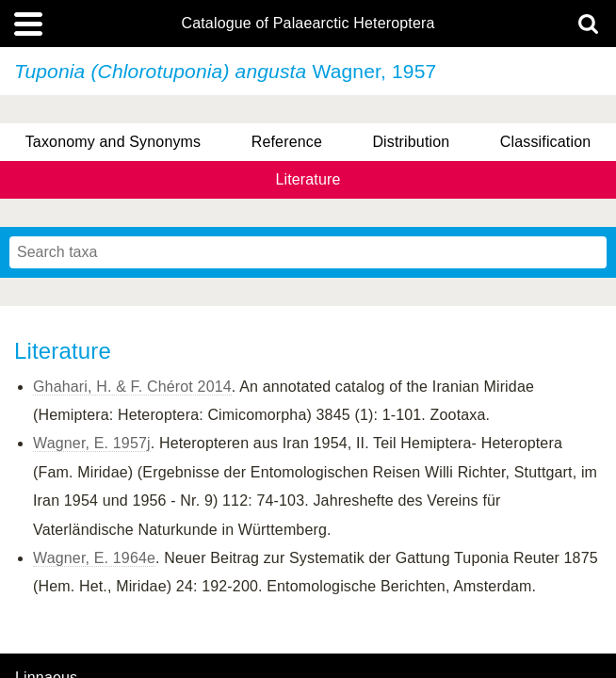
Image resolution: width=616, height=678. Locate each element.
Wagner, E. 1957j (92, 443)
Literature (308, 179)
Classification (546, 142)
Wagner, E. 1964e (94, 558)
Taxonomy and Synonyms (113, 142)
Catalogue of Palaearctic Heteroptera (308, 24)
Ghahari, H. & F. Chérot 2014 (132, 387)
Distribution (411, 142)
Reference (287, 142)
